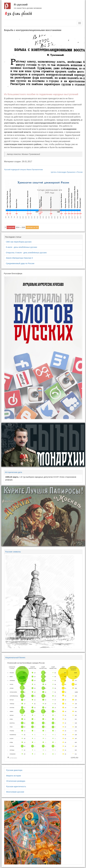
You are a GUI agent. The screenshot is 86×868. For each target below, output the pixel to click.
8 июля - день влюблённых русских (21, 247)
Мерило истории (14, 776)
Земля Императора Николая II (19, 258)
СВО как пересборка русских (19, 242)
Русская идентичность (16, 786)
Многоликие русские (15, 792)
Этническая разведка (16, 781)
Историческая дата (14, 472)
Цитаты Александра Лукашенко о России (67, 172)
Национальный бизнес (15, 657)
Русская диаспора (14, 770)
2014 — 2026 (20, 227)
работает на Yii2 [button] (32, 227)
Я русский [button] (11, 227)
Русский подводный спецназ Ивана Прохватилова (24, 170)
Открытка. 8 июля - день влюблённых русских (26, 253)
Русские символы (13, 552)
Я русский (21, 5)
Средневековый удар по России (20, 263)
